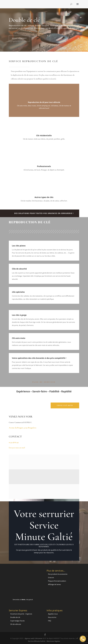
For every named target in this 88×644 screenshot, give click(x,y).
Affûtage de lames (54, 584)
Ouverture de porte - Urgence (21, 614)
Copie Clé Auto (65, 405)
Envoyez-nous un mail (17, 448)
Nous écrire (52, 617)
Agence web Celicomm (34, 638)
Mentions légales (53, 641)
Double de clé (15, 617)
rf (77, 638)
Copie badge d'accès (17, 621)
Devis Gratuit (19, 38)
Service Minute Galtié (37, 641)
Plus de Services (44, 382)
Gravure (51, 577)
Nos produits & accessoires (58, 574)
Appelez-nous (53, 614)
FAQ (50, 621)
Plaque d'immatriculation (57, 581)
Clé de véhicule (16, 624)
